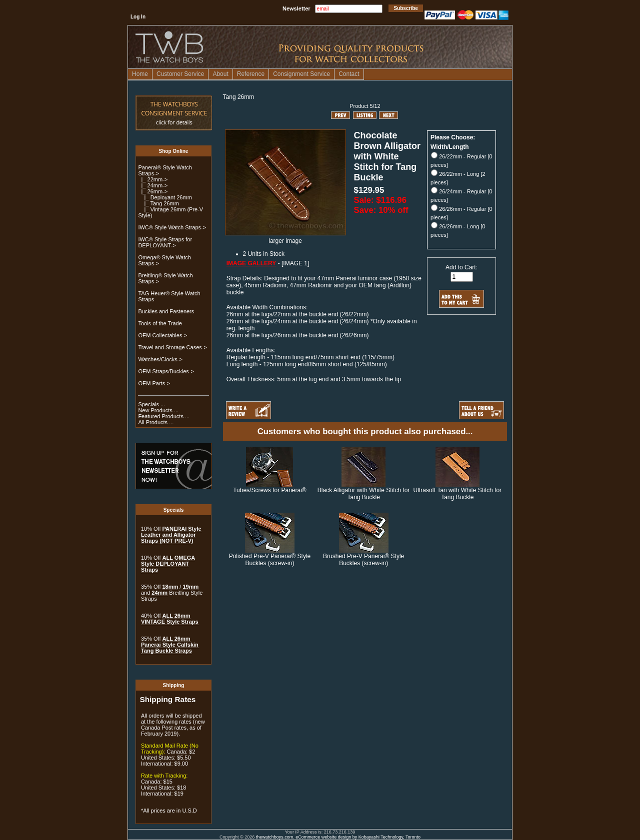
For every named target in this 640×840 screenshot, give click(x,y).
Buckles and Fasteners (166, 311)
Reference (251, 74)
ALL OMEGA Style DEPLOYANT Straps (168, 564)
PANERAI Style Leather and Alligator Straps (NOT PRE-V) (171, 535)
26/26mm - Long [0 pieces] (458, 231)
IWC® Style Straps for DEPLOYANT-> (165, 242)
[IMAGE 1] (295, 263)
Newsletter (296, 8)
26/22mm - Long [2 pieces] (458, 178)
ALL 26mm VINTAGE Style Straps (170, 619)
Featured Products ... (164, 416)
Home (140, 74)
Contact (349, 74)
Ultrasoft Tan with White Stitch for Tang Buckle (458, 494)
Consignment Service (301, 74)
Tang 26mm (239, 97)
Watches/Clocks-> (160, 359)
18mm (170, 587)
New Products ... (158, 410)
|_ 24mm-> (153, 185)
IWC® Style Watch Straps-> (172, 227)
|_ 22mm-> (153, 179)
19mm (190, 587)
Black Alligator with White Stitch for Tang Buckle (364, 494)
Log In (138, 17)
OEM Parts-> (154, 383)
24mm (159, 593)
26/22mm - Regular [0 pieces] (461, 161)
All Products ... (156, 422)
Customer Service (180, 74)
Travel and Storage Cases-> (172, 347)
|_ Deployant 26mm (165, 197)
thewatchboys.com (275, 837)
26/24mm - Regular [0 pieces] (461, 196)
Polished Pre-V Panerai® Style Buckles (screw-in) (270, 560)
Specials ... (151, 404)
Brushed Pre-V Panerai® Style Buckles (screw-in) (363, 560)
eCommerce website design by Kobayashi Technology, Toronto (358, 837)
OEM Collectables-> (162, 335)
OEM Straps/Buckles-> (166, 371)
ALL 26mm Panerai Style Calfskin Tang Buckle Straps (170, 645)
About (220, 74)
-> (153, 191)
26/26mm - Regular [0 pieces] (461, 213)
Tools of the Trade (160, 323)
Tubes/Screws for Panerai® (269, 490)
